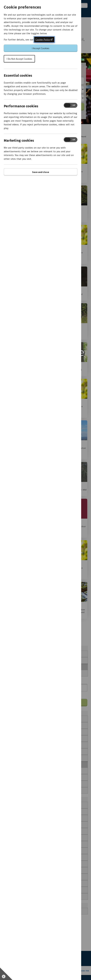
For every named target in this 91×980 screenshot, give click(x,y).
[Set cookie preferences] (6, 974)
